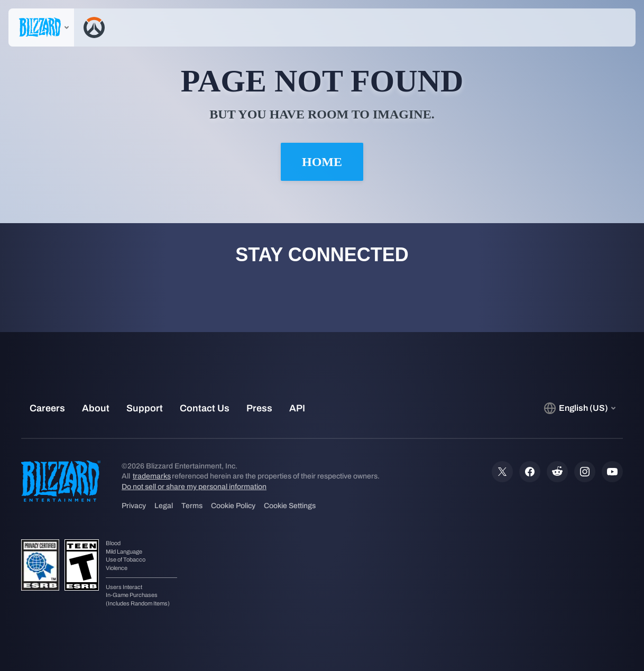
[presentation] (41, 27)
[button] (602, 27)
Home (322, 162)
